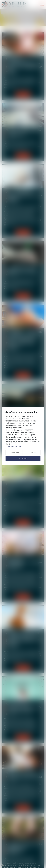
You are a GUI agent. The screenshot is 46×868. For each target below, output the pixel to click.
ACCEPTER (23, 459)
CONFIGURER (14, 452)
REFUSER (32, 452)
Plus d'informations (13, 446)
